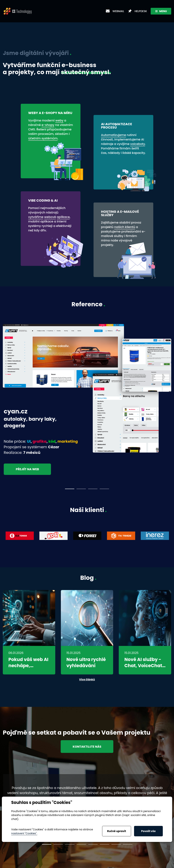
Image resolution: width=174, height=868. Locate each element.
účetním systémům (43, 138)
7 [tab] (116, 844)
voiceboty (138, 144)
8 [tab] (128, 844)
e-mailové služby (123, 234)
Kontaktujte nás (87, 746)
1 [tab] (70, 489)
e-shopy (48, 125)
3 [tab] (93, 489)
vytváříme (36, 217)
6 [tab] (105, 844)
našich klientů (125, 227)
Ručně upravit (117, 831)
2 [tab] (81, 489)
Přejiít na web (28, 469)
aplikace (63, 217)
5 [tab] (93, 844)
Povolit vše (148, 831)
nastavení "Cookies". (24, 833)
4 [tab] (104, 489)
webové (50, 217)
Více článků (87, 679)
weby (59, 120)
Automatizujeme (114, 135)
